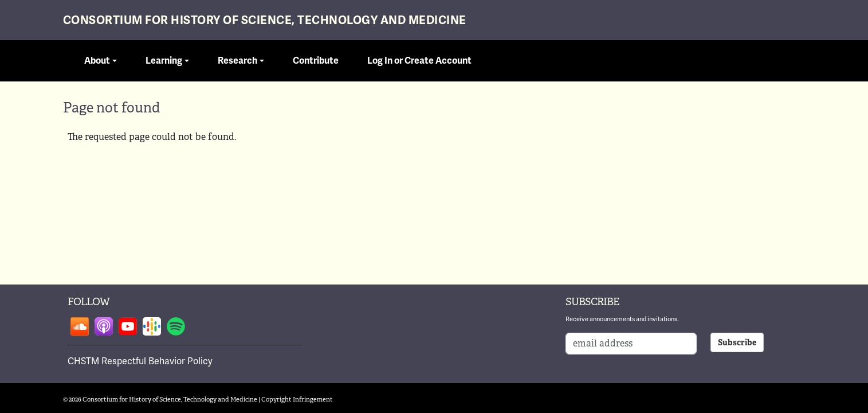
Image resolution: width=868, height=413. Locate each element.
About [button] (97, 61)
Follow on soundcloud (80, 326)
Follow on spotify (176, 326)
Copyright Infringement (297, 399)
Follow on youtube (128, 326)
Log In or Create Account (419, 61)
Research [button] (237, 61)
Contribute (316, 61)
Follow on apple (104, 326)
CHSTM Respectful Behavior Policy (140, 361)
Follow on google (152, 326)
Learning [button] (164, 61)
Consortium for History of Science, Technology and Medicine (265, 20)
